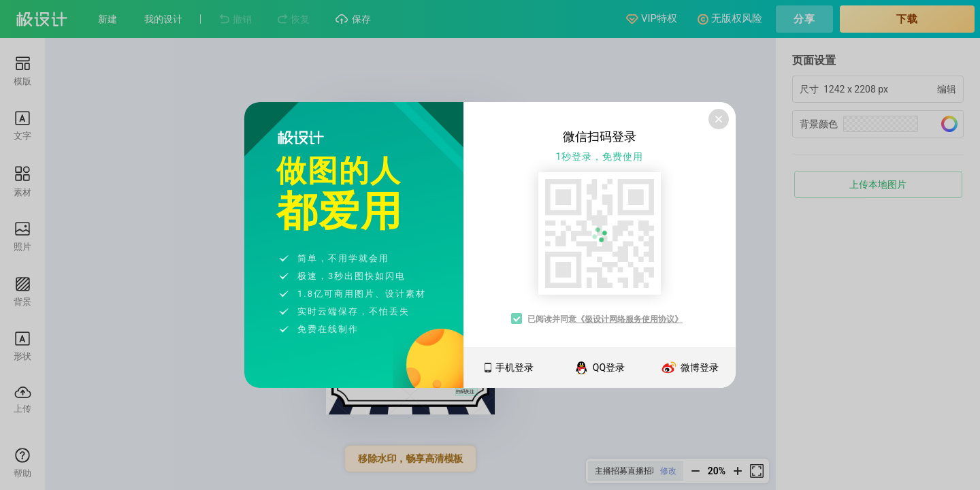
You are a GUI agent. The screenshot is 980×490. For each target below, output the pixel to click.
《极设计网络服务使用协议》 (630, 319)
